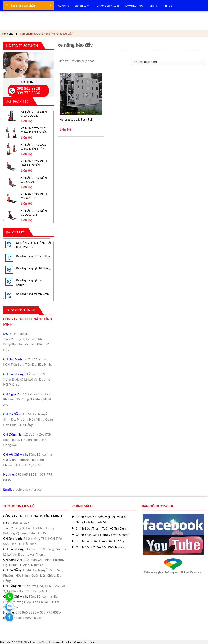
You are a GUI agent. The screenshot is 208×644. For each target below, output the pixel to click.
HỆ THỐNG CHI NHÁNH (107, 6)
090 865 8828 (28, 88)
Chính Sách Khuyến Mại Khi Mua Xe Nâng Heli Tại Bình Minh (102, 519)
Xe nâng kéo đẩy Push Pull (76, 119)
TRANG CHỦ (63, 6)
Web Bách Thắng (86, 642)
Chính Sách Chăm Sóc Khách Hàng (100, 547)
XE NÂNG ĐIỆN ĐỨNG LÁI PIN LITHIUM (34, 245)
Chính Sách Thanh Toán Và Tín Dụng (102, 528)
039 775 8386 (28, 93)
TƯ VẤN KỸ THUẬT (134, 6)
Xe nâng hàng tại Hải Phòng (33, 268)
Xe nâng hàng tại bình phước (30, 282)
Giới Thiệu (82, 6)
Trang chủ (7, 34)
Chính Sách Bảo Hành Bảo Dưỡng (100, 541)
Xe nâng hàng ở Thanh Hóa (33, 256)
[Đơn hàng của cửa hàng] (168, 62)
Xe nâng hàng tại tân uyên (32, 294)
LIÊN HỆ (153, 6)
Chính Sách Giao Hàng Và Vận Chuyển (103, 535)
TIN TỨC (168, 6)
